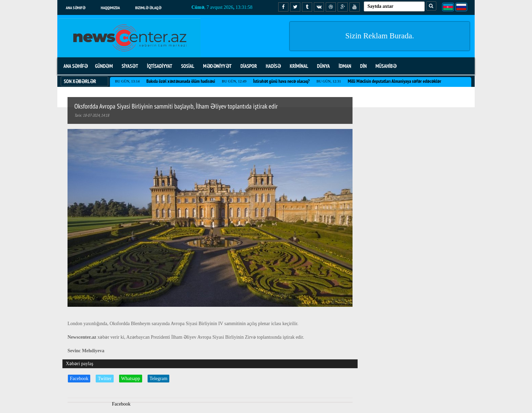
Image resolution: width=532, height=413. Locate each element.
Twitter (104, 379)
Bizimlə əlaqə (148, 8)
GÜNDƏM (104, 66)
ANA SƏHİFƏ (76, 66)
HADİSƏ (273, 66)
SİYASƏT (130, 66)
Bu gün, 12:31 (329, 81)
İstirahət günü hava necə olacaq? (281, 81)
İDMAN (345, 66)
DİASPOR (249, 66)
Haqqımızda (110, 8)
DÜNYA (323, 66)
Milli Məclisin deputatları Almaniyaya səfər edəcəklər (394, 81)
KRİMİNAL (299, 66)
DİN (363, 66)
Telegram (159, 379)
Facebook (79, 379)
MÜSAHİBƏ (386, 66)
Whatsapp (131, 379)
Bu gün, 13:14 (127, 81)
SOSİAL (188, 66)
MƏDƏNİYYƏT (217, 66)
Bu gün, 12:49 (234, 81)
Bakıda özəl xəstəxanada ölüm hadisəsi (180, 81)
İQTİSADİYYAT (160, 66)
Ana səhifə (76, 8)
